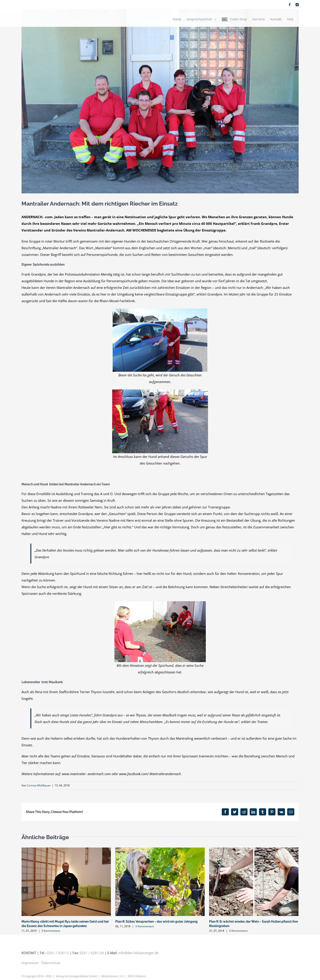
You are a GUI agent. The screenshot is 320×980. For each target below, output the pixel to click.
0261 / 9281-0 (58, 953)
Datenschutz (51, 963)
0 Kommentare (51, 931)
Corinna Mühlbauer (39, 785)
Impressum (30, 963)
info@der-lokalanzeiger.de (138, 953)
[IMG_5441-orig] (160, 101)
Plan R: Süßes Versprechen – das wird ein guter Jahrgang (156, 922)
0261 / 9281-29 (92, 953)
